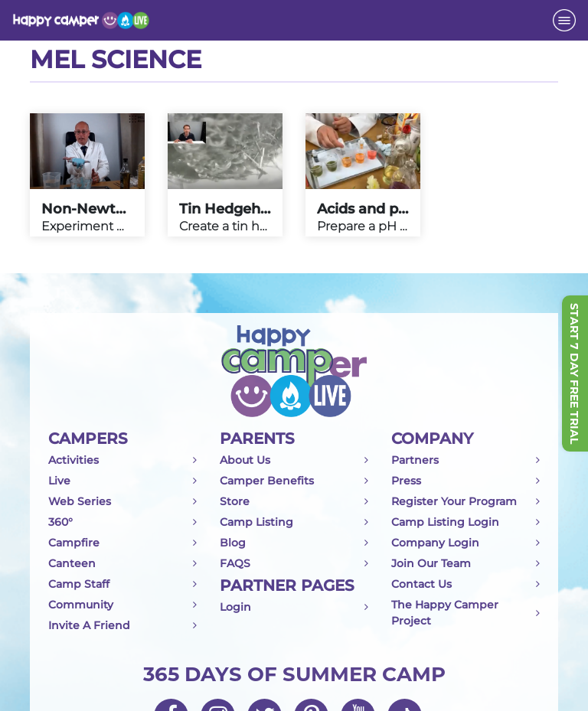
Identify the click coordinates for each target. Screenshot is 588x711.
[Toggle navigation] (564, 20)
